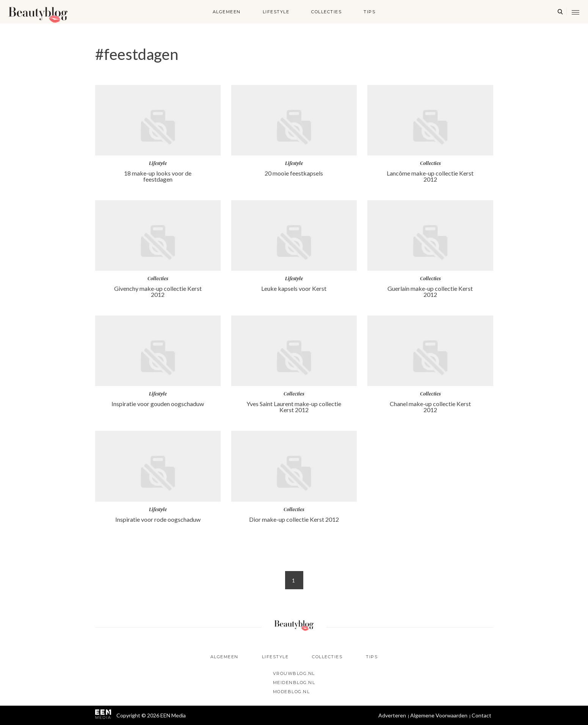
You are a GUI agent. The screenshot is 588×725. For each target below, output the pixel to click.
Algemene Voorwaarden (439, 715)
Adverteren (392, 715)
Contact (481, 715)
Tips (369, 12)
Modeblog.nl (292, 692)
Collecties (326, 12)
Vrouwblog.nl (294, 673)
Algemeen (227, 12)
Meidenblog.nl (294, 683)
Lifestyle (276, 12)
